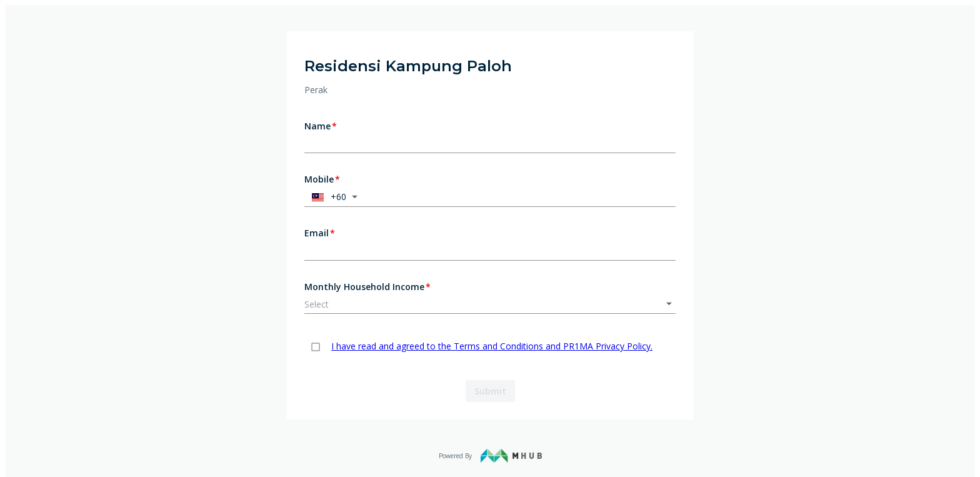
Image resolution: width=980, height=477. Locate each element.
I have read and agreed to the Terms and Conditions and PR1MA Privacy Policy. (492, 346)
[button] (490, 305)
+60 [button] (327, 197)
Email (320, 233)
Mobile (322, 179)
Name (321, 126)
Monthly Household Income (367, 287)
